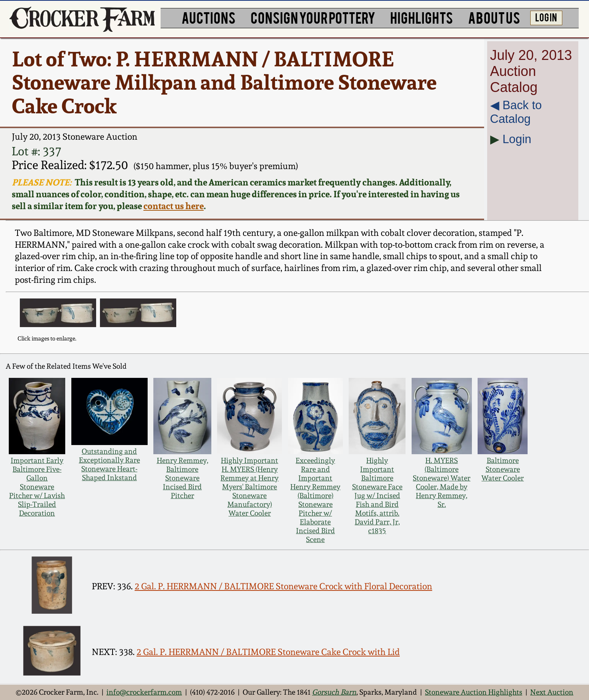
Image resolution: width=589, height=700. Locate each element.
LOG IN (546, 17)
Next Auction (552, 692)
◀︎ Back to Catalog (516, 112)
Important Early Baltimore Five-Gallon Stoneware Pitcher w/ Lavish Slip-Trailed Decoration (37, 487)
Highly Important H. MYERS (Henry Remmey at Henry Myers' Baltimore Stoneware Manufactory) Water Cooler (249, 487)
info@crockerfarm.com (144, 692)
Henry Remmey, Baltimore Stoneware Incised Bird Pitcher (183, 478)
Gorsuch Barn (334, 692)
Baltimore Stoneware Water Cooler (503, 469)
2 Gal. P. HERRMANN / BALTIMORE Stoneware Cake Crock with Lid (268, 652)
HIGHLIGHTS (422, 17)
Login (517, 139)
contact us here (174, 206)
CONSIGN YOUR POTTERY (313, 17)
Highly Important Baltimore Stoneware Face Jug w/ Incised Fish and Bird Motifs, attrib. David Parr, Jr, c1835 (377, 496)
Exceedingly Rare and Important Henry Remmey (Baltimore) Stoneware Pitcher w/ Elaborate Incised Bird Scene (315, 500)
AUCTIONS (208, 17)
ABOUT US (494, 17)
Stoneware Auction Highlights (474, 692)
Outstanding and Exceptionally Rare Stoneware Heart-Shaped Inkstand (109, 465)
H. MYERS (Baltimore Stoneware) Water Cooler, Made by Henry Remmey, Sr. (442, 482)
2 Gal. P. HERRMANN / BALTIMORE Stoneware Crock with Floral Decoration (283, 586)
